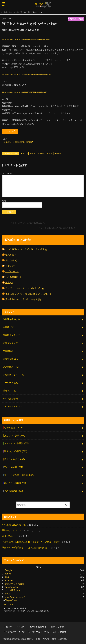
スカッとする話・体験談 (19, 475)
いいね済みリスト (11, 367)
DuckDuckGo (11, 587)
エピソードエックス (37, 639)
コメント (7, 173)
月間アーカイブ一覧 (39, 632)
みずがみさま (9, 536)
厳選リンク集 (9, 391)
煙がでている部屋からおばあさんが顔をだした (25, 547)
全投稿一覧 (8, 327)
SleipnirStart (11, 600)
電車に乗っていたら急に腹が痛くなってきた (29, 294)
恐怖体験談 (13, 428)
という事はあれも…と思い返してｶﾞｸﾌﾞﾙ (26, 249)
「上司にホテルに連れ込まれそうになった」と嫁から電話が (31, 542)
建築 (34, 154)
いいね (10, 131)
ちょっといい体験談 (17, 443)
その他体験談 (13, 491)
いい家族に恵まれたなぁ (14, 525)
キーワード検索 (10, 383)
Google (8, 570)
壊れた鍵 (11, 260)
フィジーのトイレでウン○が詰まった (25, 288)
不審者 (10, 266)
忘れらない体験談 (16, 483)
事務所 (59, 154)
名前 (4, 201)
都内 (50, 154)
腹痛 (9, 283)
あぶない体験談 (15, 436)
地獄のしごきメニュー (13, 530)
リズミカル (12, 271)
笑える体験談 (14, 459)
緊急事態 (11, 255)
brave (7, 594)
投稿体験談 (8, 351)
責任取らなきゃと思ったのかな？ (23, 299)
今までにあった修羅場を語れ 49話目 (16, 142)
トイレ (25, 154)
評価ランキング (10, 343)
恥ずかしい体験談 (11, 154)
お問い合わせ (60, 632)
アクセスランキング (15, 632)
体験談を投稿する (11, 319)
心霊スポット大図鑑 (14, 584)
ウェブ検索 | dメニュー (16, 590)
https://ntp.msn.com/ (15, 597)
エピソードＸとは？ (12, 406)
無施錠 (42, 154)
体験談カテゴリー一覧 (14, 375)
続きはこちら (8, 605)
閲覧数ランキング (11, 335)
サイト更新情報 (10, 398)
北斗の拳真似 (13, 277)
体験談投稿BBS (10, 359)
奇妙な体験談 (13, 467)
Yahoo (8, 574)
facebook (9, 580)
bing (7, 577)
